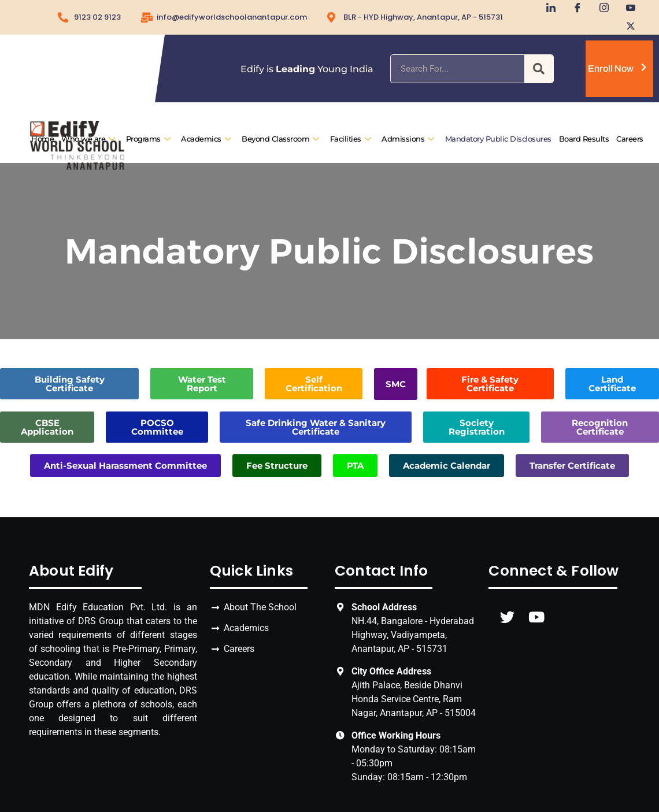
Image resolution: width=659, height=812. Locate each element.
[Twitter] (627, 26)
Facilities (350, 140)
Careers (630, 139)
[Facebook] (573, 9)
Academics (206, 140)
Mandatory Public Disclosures (498, 139)
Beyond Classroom (280, 140)
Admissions (408, 140)
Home (42, 139)
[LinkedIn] (547, 9)
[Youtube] (627, 9)
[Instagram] (600, 9)
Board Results (584, 139)
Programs (148, 140)
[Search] (539, 69)
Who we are (88, 140)
